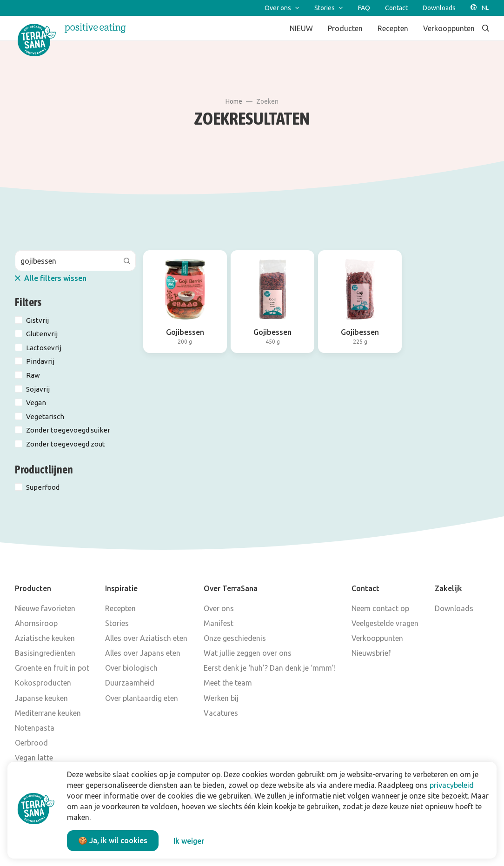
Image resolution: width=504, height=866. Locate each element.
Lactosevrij (44, 348)
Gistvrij (37, 320)
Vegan (36, 403)
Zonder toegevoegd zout (66, 444)
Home (234, 101)
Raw (33, 375)
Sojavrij (38, 389)
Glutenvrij (42, 334)
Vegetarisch (45, 416)
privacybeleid (452, 785)
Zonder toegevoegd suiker (68, 430)
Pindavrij (40, 361)
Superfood (43, 487)
